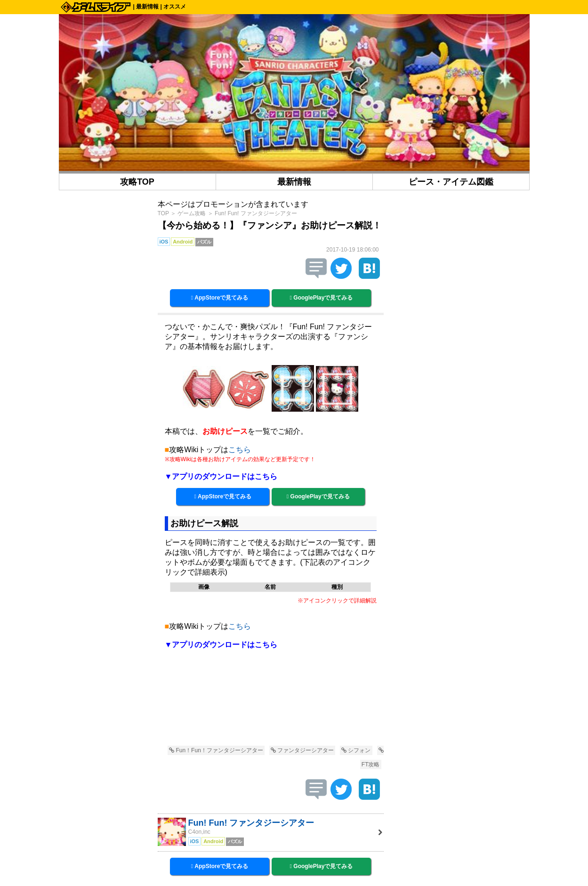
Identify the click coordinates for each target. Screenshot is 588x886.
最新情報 (147, 7)
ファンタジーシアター (302, 750)
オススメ (175, 7)
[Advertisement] (271, 703)
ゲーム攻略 (192, 213)
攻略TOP (137, 182)
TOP (163, 213)
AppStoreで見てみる (220, 298)
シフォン (356, 750)
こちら (240, 450)
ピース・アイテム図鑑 (451, 182)
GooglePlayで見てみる (322, 298)
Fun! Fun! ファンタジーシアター (256, 213)
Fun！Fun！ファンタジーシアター (216, 750)
